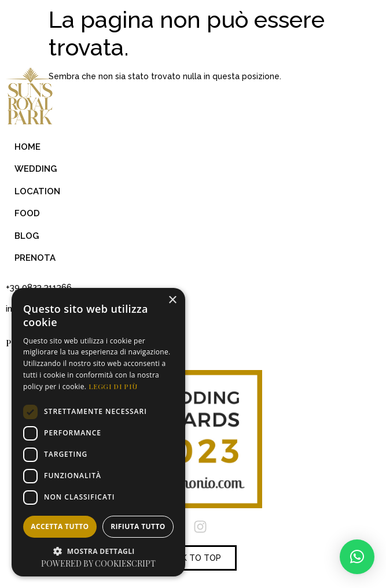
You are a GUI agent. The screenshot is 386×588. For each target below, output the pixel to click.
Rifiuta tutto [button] (138, 526)
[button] (357, 557)
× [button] (172, 300)
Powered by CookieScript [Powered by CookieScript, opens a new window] (98, 563)
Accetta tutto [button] (60, 526)
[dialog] (98, 432)
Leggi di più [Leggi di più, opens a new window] (113, 386)
